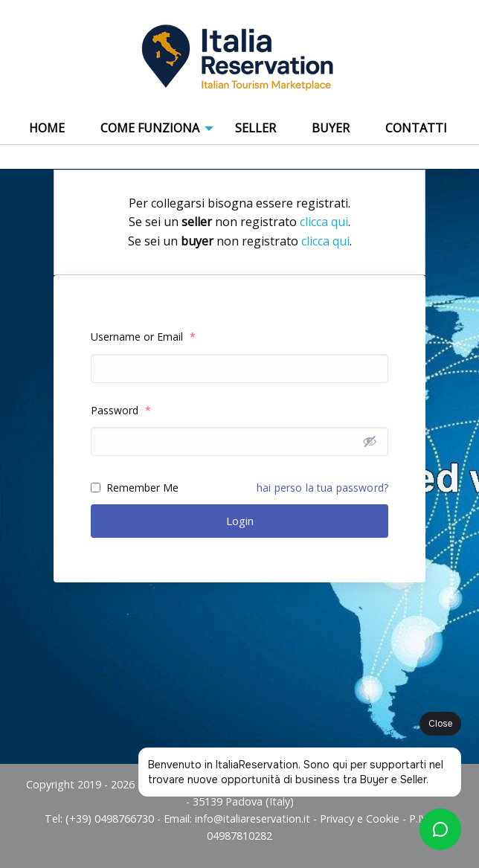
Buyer (331, 128)
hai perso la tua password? (322, 488)
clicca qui (324, 222)
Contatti (416, 128)
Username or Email (143, 337)
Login (240, 521)
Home (47, 128)
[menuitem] (47, 129)
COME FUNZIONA (150, 128)
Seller (255, 128)
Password (121, 410)
